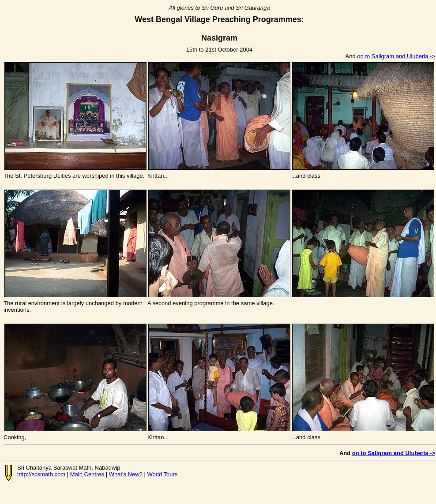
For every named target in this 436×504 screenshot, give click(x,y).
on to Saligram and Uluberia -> (396, 56)
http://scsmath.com (41, 474)
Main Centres (87, 474)
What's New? (126, 474)
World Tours (162, 474)
